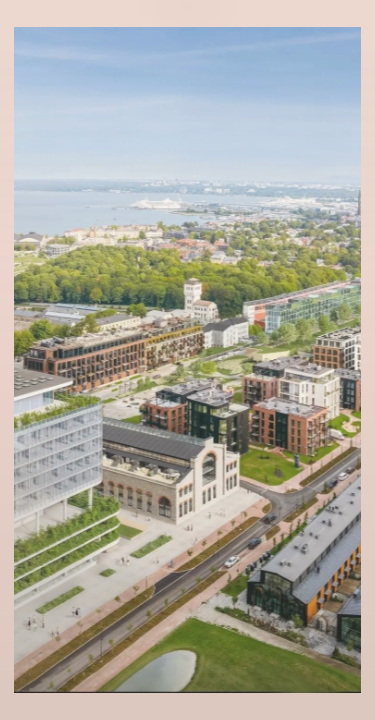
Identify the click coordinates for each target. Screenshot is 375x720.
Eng (187, 53)
